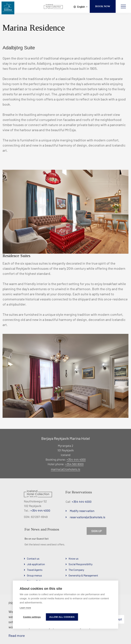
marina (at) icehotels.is (65, 469)
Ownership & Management (83, 575)
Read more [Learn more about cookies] (17, 635)
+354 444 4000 (76, 459)
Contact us (33, 558)
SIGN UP (97, 531)
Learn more (25, 608)
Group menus (34, 575)
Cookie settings (32, 617)
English (81, 7)
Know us (74, 558)
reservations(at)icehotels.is (88, 517)
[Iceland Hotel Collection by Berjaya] (53, 6)
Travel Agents (35, 570)
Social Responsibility (81, 564)
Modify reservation (82, 511)
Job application (36, 564)
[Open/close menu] (123, 6)
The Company (76, 570)
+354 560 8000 (74, 464)
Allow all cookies (62, 617)
